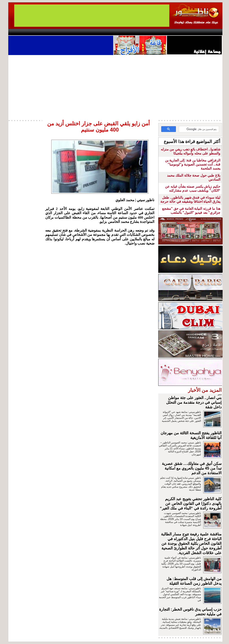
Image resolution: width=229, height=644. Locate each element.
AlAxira (37, 32)
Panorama (68, 32)
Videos (89, 32)
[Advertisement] (115, 87)
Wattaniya (124, 32)
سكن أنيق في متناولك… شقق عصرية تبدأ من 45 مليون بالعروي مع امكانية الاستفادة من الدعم (192, 468)
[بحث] (199, 129)
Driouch (177, 32)
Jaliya (107, 32)
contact (21, 32)
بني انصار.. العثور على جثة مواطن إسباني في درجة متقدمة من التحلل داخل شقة (194, 402)
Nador (195, 32)
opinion (51, 32)
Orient (140, 32)
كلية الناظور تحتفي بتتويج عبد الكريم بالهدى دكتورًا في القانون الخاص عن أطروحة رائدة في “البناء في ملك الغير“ (191, 504)
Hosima (158, 32)
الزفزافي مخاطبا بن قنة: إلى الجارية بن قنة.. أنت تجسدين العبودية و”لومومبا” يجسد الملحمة (193, 164)
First (213, 32)
